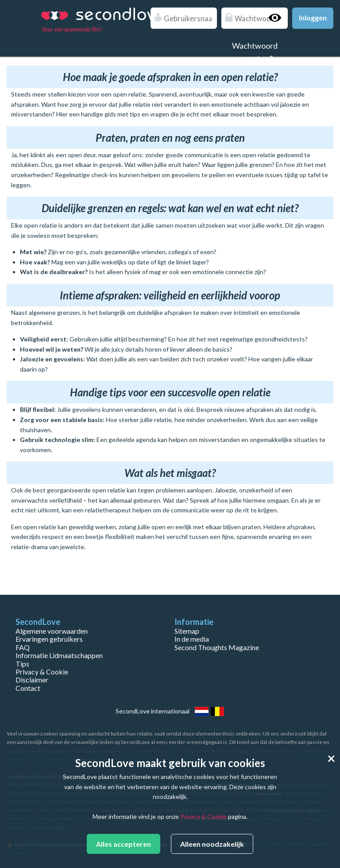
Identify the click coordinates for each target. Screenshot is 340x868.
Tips (22, 664)
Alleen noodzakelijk (212, 844)
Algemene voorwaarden (52, 631)
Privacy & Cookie (42, 672)
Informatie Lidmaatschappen (59, 655)
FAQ (23, 647)
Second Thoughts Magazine (217, 647)
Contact (28, 688)
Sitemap (187, 631)
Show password (279, 18)
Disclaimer (32, 680)
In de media (192, 639)
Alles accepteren (124, 844)
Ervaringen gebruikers (49, 639)
